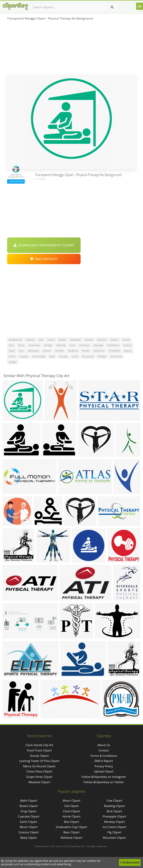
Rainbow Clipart (71, 838)
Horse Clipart (71, 816)
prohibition (113, 345)
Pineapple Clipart (114, 816)
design (13, 362)
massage (98, 345)
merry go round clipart (39, 766)
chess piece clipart (39, 771)
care (21, 351)
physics (114, 340)
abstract (102, 340)
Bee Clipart (71, 822)
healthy (102, 356)
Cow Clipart (114, 800)
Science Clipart (29, 832)
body (52, 356)
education (99, 351)
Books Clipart (29, 806)
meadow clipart (39, 782)
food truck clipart (39, 750)
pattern (47, 351)
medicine (73, 351)
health (62, 340)
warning (61, 345)
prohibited (114, 351)
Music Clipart (29, 827)
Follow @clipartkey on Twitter (104, 782)
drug (12, 351)
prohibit (59, 351)
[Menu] (140, 6)
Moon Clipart (71, 800)
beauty (128, 351)
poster (126, 340)
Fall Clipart (71, 806)
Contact (104, 750)
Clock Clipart (71, 811)
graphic (24, 356)
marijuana (33, 351)
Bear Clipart (71, 832)
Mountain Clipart (114, 838)
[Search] (112, 7)
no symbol (88, 356)
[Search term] (73, 7)
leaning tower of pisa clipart (39, 761)
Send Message (16, 181)
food (72, 345)
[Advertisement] (71, 48)
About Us (104, 745)
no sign (63, 356)
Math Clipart (29, 800)
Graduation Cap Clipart (72, 827)
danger (89, 340)
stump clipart (39, 756)
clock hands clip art (39, 745)
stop (11, 345)
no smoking (39, 356)
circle (75, 356)
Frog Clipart (29, 811)
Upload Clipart (104, 771)
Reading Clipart (114, 806)
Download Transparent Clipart (44, 245)
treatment (34, 345)
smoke (86, 351)
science (128, 345)
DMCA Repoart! (44, 259)
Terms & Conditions (104, 756)
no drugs (84, 345)
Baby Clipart (29, 838)
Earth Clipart (29, 822)
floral (21, 345)
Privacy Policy (104, 766)
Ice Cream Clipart (114, 827)
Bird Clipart (114, 811)
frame (51, 340)
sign (41, 340)
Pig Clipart (114, 832)
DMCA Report (104, 761)
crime (12, 356)
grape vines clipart (39, 777)
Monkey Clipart (114, 822)
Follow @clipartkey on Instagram (104, 777)
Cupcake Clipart (29, 816)
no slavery (116, 356)
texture (30, 340)
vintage (48, 345)
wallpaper (76, 340)
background (15, 340)
